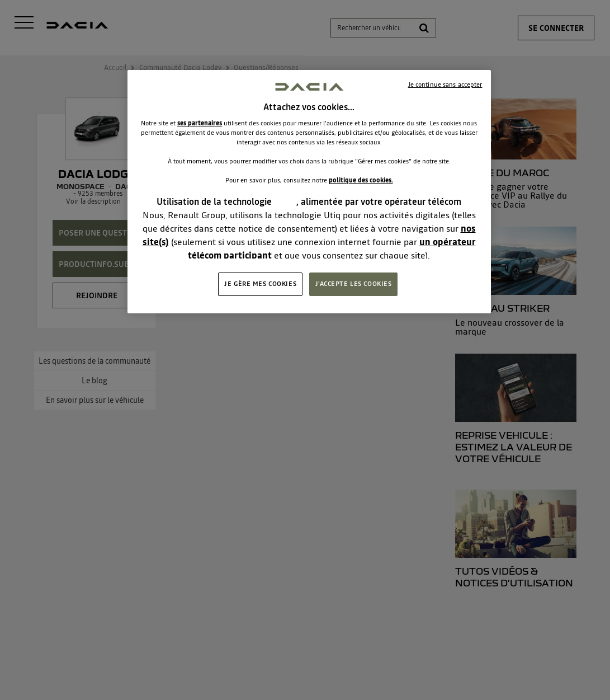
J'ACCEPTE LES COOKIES (354, 284)
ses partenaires (200, 123)
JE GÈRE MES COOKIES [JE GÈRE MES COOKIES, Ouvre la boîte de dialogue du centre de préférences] (260, 284)
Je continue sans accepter (445, 84)
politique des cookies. (361, 180)
